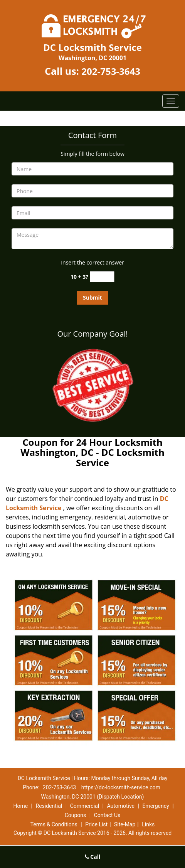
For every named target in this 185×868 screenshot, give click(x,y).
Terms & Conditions (54, 824)
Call (93, 857)
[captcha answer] (102, 277)
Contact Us (107, 815)
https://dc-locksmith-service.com (121, 787)
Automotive (121, 806)
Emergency (156, 806)
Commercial (85, 806)
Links (148, 824)
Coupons (76, 815)
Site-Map (125, 824)
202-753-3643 (111, 71)
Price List (96, 824)
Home (20, 806)
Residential (49, 806)
